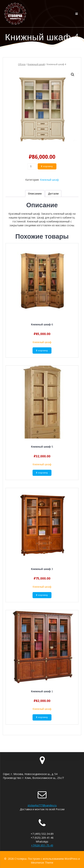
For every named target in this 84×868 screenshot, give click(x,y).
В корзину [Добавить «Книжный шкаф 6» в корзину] (42, 350)
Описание (35, 194)
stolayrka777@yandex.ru (42, 805)
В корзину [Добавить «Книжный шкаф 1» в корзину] (42, 717)
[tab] (35, 194)
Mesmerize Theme (42, 863)
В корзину (47, 166)
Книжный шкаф (36, 64)
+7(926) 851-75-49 (42, 845)
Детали (53, 194)
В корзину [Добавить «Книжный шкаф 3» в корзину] (42, 595)
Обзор (22, 64)
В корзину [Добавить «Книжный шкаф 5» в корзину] (42, 473)
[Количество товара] (32, 166)
